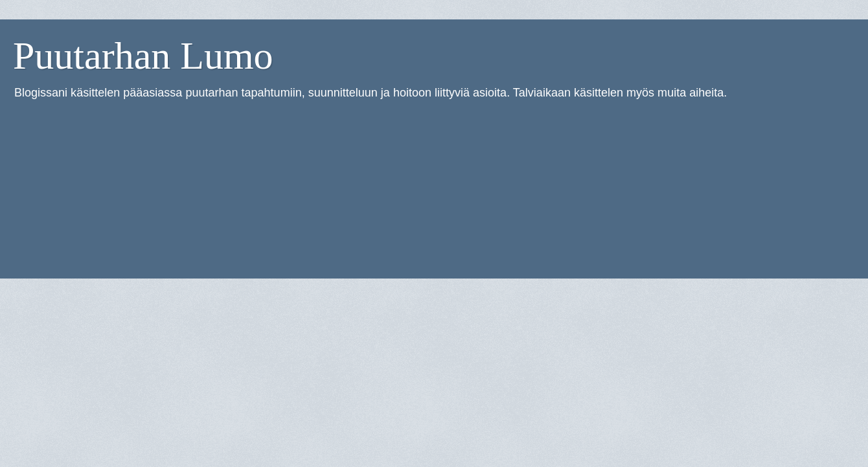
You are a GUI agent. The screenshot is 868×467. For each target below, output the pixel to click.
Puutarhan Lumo (143, 56)
